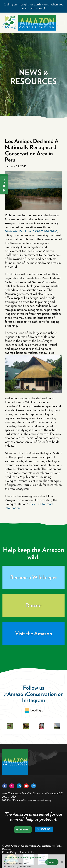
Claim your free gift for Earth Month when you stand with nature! (33, 6)
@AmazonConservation (30, 694)
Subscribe (44, 829)
